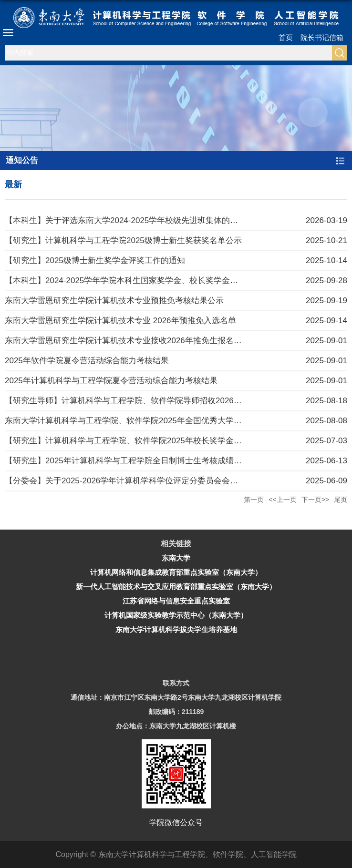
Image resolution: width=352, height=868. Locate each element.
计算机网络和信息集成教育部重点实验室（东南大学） (176, 572)
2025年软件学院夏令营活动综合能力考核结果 (87, 361)
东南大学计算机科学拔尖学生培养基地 (176, 629)
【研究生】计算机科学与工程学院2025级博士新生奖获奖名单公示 (123, 240)
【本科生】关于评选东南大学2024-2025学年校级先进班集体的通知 (125, 220)
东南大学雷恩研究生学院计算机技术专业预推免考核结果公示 (114, 301)
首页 (286, 37)
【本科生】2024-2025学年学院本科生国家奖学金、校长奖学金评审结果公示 (142, 281)
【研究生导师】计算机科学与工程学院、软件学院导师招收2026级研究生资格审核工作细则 (168, 401)
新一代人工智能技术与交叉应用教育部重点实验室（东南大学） (176, 587)
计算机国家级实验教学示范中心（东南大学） (176, 615)
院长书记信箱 (322, 37)
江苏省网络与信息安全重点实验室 (176, 601)
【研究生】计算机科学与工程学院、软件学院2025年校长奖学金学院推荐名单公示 (152, 441)
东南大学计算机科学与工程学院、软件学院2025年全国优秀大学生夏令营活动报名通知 (160, 421)
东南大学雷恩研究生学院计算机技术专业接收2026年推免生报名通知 (127, 341)
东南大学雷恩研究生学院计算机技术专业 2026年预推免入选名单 (120, 321)
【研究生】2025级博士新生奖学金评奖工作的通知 (95, 260)
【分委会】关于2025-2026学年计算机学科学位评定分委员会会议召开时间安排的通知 (158, 481)
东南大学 (176, 558)
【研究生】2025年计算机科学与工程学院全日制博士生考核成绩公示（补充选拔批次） (160, 461)
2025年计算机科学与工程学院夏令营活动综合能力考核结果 (111, 381)
